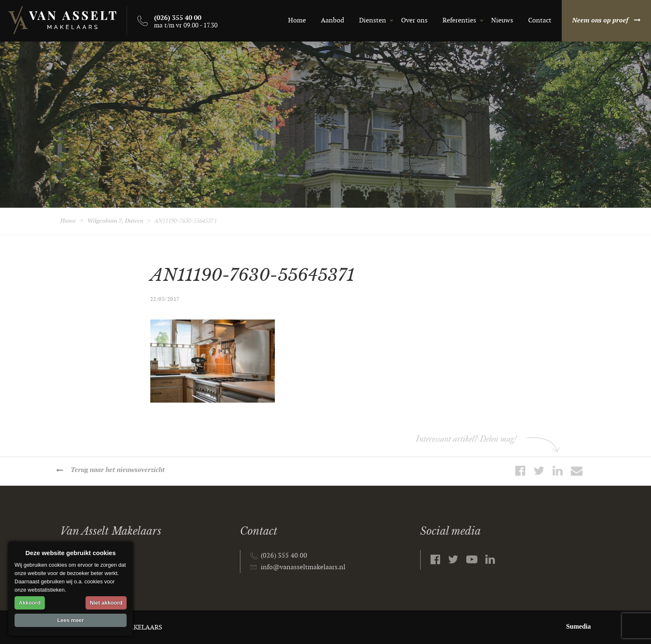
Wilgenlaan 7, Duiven (115, 221)
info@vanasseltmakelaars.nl (303, 567)
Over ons (414, 21)
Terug (118, 470)
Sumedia (578, 626)
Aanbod (333, 21)
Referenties (459, 21)
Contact (540, 21)
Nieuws (502, 21)
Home (297, 21)
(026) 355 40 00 (284, 556)
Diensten (373, 21)
